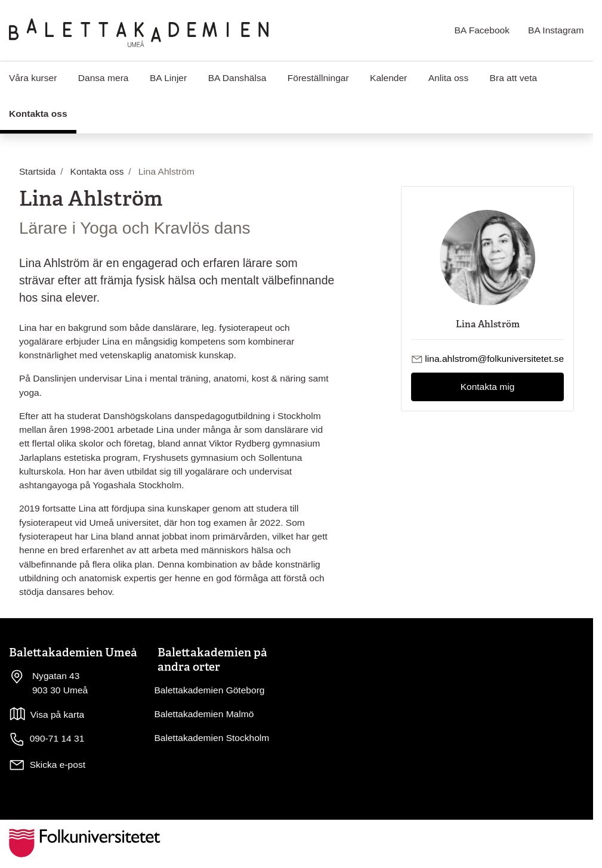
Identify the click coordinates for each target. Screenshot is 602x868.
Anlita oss (448, 78)
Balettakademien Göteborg (210, 690)
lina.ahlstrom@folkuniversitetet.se (494, 359)
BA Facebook (482, 30)
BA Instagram (556, 30)
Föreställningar (318, 78)
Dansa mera (104, 78)
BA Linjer (168, 78)
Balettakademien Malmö (204, 714)
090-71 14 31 (47, 739)
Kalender (388, 78)
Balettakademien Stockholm (212, 738)
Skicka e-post (58, 765)
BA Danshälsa (237, 78)
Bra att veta (514, 78)
